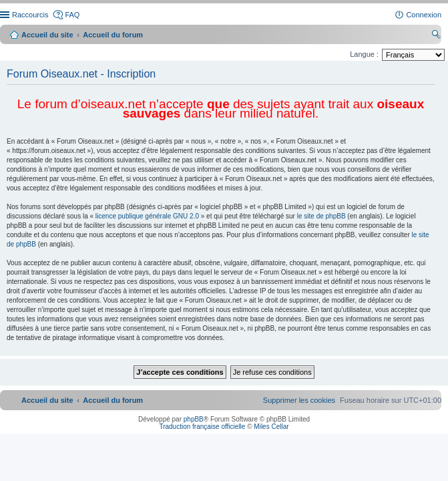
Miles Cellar (271, 427)
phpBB (194, 419)
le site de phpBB (321, 216)
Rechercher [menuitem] (436, 36)
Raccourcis (30, 15)
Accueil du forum (113, 35)
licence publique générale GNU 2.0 (147, 216)
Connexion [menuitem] (424, 15)
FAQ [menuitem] (72, 15)
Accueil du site (47, 35)
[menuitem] (299, 400)
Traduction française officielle (202, 427)
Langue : (364, 54)
